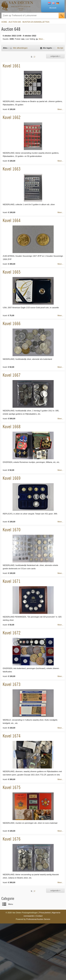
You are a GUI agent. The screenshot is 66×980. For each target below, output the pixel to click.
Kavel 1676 (12, 839)
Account (53, 8)
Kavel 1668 (12, 427)
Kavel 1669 (12, 478)
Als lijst (59, 48)
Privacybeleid (45, 913)
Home (4, 22)
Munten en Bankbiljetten (36, 22)
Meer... (42, 39)
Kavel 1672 (12, 633)
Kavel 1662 (12, 117)
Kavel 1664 (12, 220)
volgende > (55, 56)
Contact (39, 916)
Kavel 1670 (12, 530)
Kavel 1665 (12, 272)
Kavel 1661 (12, 66)
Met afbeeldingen (19, 48)
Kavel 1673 (12, 684)
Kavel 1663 (12, 169)
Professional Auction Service (38, 919)
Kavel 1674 (12, 736)
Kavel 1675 (12, 787)
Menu (11, 904)
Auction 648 (15, 22)
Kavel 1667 (12, 375)
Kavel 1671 (12, 581)
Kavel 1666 (12, 323)
